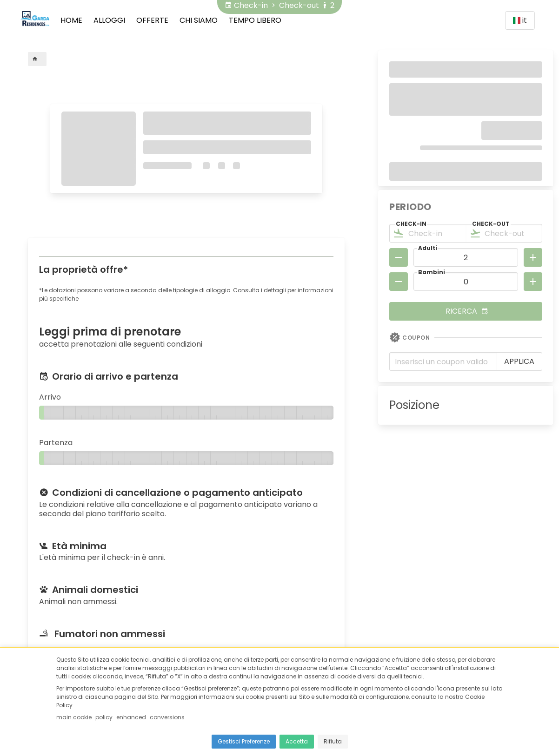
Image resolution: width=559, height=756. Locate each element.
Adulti (428, 248)
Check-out (491, 224)
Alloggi (109, 20)
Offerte (152, 20)
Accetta (297, 741)
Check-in (411, 224)
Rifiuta (333, 741)
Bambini (432, 272)
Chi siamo (199, 20)
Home (71, 20)
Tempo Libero (255, 20)
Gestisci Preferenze (244, 741)
